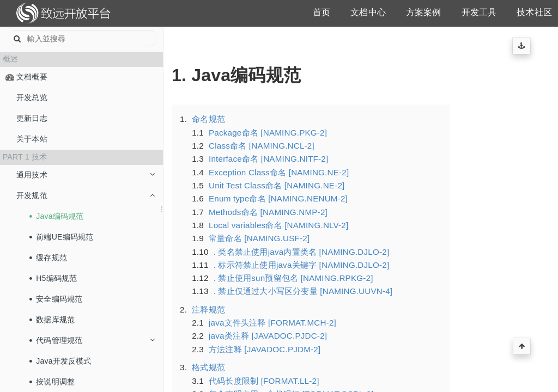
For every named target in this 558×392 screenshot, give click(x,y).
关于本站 (32, 139)
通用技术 (86, 175)
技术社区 (534, 12)
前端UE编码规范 (62, 237)
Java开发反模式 (60, 361)
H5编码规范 (53, 278)
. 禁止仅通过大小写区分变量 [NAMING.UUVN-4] (303, 291)
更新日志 (32, 118)
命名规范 (208, 119)
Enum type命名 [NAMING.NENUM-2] (278, 198)
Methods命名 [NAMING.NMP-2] (268, 212)
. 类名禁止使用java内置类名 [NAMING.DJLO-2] (302, 252)
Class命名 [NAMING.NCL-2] (262, 146)
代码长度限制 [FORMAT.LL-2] (264, 381)
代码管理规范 (92, 340)
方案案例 (424, 12)
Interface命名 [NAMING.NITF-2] (268, 159)
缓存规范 (48, 258)
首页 (322, 12)
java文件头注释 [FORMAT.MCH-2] (272, 323)
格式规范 (208, 367)
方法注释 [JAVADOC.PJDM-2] (265, 349)
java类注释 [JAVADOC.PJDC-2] (268, 336)
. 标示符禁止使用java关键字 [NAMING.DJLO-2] (302, 265)
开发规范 (86, 195)
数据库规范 (52, 320)
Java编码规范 (57, 216)
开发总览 (32, 97)
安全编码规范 (56, 299)
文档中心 (368, 12)
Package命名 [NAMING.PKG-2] (268, 133)
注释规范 (208, 310)
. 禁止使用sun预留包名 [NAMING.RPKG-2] (293, 278)
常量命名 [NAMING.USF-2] (259, 238)
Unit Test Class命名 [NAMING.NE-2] (277, 185)
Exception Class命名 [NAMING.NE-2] (279, 172)
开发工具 (479, 12)
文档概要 (32, 77)
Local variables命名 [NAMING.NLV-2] (278, 225)
